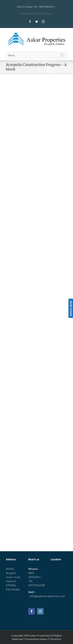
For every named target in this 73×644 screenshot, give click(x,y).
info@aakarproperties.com (36, 14)
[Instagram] (40, 611)
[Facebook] (32, 611)
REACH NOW (71, 308)
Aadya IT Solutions (50, 639)
